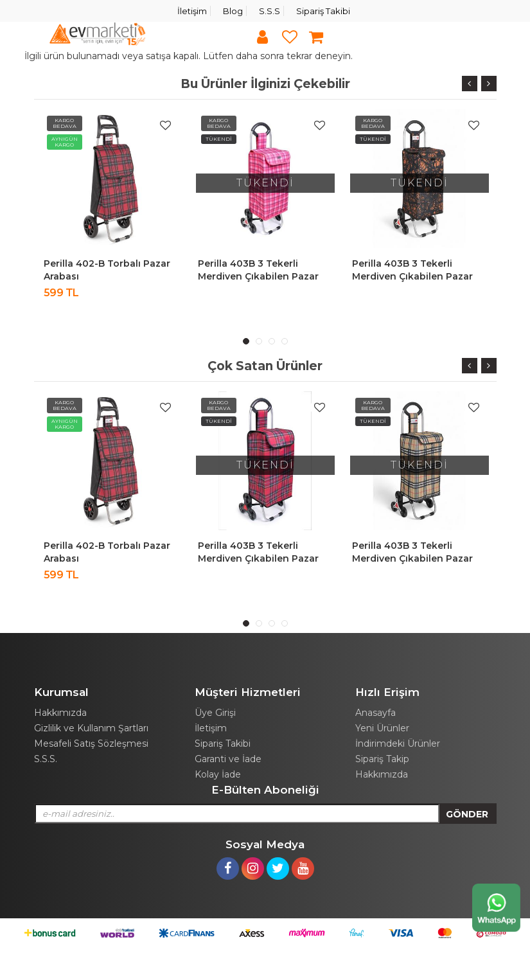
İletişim (192, 11)
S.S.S (269, 11)
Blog (233, 11)
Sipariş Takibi (323, 11)
